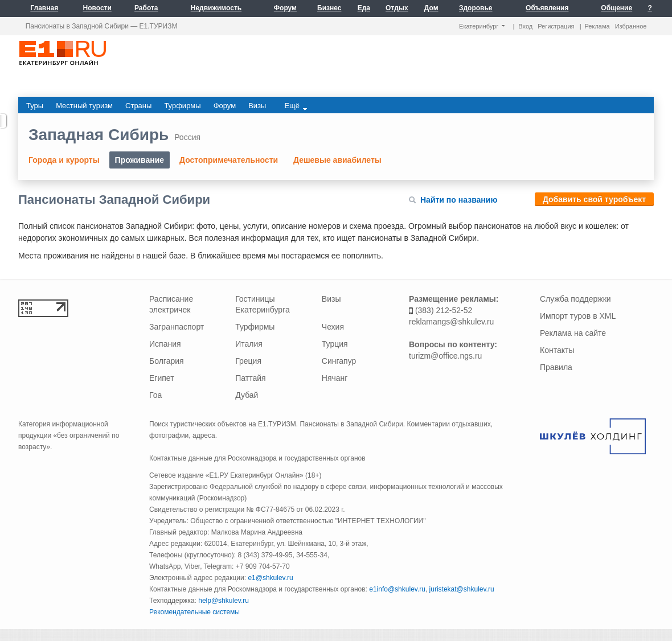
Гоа (155, 395)
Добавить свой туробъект (594, 199)
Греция (248, 361)
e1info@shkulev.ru (397, 589)
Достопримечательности (229, 160)
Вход (525, 26)
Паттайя (250, 378)
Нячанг (335, 378)
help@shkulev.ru (224, 601)
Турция (335, 344)
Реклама (597, 26)
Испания (165, 344)
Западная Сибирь (99, 135)
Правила (556, 367)
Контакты (557, 350)
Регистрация (556, 26)
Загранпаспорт (177, 327)
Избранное (631, 26)
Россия (187, 137)
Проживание (140, 160)
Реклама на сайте (573, 333)
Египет (162, 378)
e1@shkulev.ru (270, 578)
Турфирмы (255, 327)
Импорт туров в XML (578, 316)
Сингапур (339, 361)
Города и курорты (64, 160)
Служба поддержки (575, 299)
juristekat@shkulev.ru (462, 589)
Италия (249, 344)
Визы (331, 299)
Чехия (333, 327)
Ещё (296, 106)
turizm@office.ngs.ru (445, 356)
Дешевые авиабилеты (337, 160)
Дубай (247, 395)
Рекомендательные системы (194, 612)
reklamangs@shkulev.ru (451, 322)
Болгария (167, 361)
